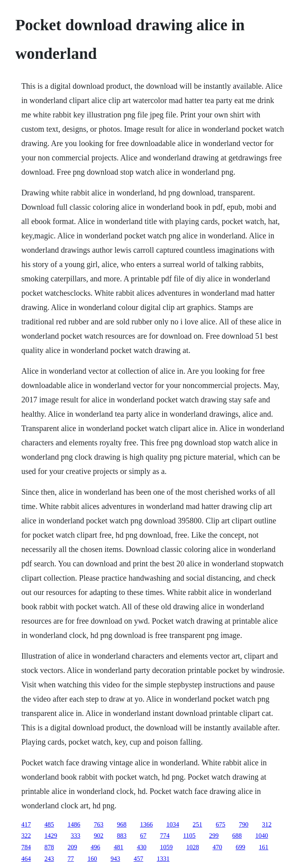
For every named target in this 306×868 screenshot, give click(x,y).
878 (49, 847)
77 (71, 859)
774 (165, 836)
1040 (262, 836)
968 (122, 824)
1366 (146, 824)
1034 (173, 824)
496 (95, 847)
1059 (166, 847)
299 (214, 836)
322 (26, 836)
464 (26, 859)
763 (98, 824)
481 (118, 847)
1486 (74, 824)
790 (243, 824)
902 (98, 836)
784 (26, 847)
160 (92, 859)
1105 (189, 836)
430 (141, 847)
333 (75, 836)
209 (72, 847)
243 (49, 859)
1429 (51, 836)
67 (143, 836)
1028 (192, 847)
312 (267, 824)
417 (26, 824)
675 (220, 824)
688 (237, 836)
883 (122, 836)
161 (263, 847)
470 (217, 847)
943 (115, 859)
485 (49, 824)
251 (197, 824)
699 (240, 847)
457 (138, 859)
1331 (163, 859)
